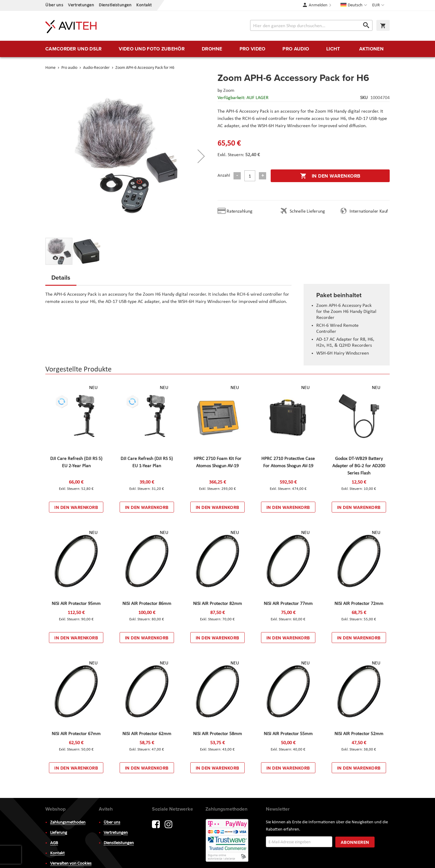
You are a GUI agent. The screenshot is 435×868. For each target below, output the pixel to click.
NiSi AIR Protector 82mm (217, 604)
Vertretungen (81, 5)
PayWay (227, 841)
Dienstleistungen (115, 5)
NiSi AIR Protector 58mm (217, 734)
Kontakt (144, 5)
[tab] (61, 279)
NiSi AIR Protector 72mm (359, 604)
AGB (54, 843)
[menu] (217, 49)
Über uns (54, 5)
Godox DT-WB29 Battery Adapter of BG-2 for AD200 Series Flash (359, 466)
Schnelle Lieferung (307, 211)
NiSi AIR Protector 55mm (288, 734)
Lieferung (59, 833)
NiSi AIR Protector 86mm (147, 604)
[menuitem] (73, 49)
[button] (379, 5)
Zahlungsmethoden (68, 823)
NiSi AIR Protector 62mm (147, 734)
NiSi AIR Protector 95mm (76, 604)
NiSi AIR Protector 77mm (288, 604)
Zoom (229, 91)
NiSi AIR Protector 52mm (359, 734)
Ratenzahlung (240, 211)
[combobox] (311, 25)
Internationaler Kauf (369, 211)
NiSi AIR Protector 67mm (76, 734)
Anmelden (318, 5)
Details (61, 277)
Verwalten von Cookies (71, 864)
